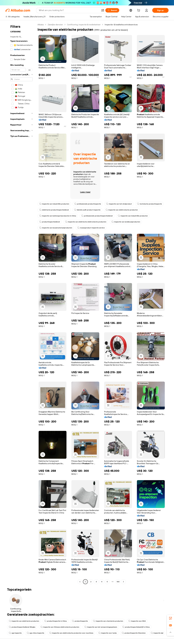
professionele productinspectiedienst (97, 216)
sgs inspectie (15, 633)
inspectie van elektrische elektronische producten (86, 222)
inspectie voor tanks (108, 633)
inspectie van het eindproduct (119, 204)
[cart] (139, 11)
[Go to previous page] (80, 582)
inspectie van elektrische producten (24, 621)
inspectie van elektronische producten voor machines (71, 633)
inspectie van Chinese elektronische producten (60, 627)
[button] (103, 10)
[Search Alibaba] (69, 10)
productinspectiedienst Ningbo (22, 627)
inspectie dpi (157, 633)
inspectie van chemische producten (108, 621)
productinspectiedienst (50, 222)
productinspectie (80, 621)
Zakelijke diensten (55, 25)
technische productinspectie (149, 204)
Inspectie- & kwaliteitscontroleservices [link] (121, 25)
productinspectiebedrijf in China (136, 627)
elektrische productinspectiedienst (54, 210)
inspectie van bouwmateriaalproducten (56, 228)
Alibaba (41, 25)
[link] (170, 618)
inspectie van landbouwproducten (126, 222)
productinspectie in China (56, 621)
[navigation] (21, 303)
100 (118, 582)
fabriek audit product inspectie (87, 210)
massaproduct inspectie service (91, 228)
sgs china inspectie (35, 633)
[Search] (112, 10)
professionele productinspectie (88, 204)
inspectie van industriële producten (54, 204)
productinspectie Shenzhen (134, 633)
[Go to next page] (123, 582)
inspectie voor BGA (137, 621)
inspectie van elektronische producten (122, 210)
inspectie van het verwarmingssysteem (101, 627)
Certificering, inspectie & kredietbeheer (84, 25)
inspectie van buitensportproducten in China (58, 216)
